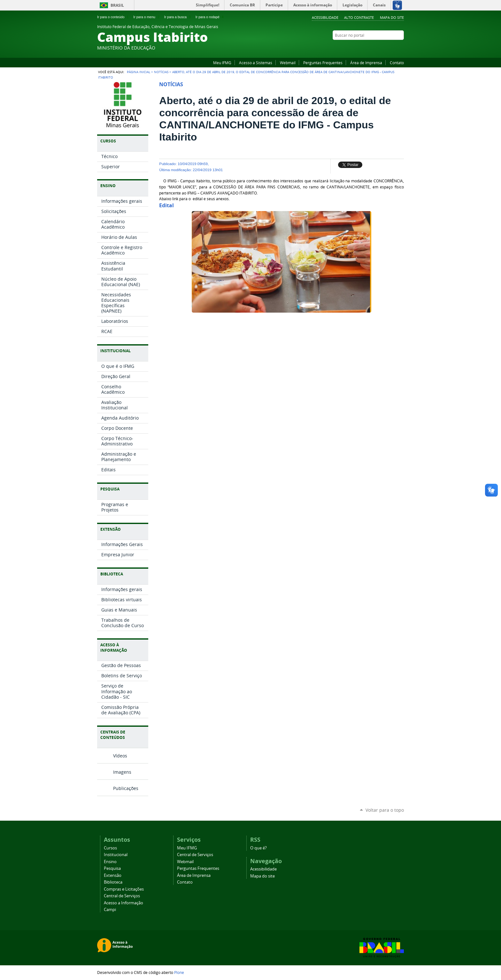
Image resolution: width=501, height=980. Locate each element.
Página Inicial (139, 72)
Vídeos (120, 756)
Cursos (110, 848)
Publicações (126, 788)
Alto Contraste (359, 17)
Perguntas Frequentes (323, 63)
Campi (110, 910)
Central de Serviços (122, 896)
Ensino (110, 862)
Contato (397, 63)
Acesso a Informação (123, 903)
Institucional (116, 855)
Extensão (113, 875)
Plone (179, 972)
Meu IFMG (222, 63)
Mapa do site (392, 17)
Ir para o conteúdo (113, 17)
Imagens (122, 772)
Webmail (288, 63)
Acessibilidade (325, 17)
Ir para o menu (147, 17)
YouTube (385, 48)
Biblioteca (113, 882)
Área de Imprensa (366, 63)
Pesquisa (112, 868)
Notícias (161, 72)
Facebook (393, 48)
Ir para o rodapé (210, 17)
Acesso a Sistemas (256, 63)
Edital (166, 205)
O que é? (258, 848)
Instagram (401, 48)
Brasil (117, 5)
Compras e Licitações (124, 889)
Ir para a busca (178, 17)
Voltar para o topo (385, 810)
